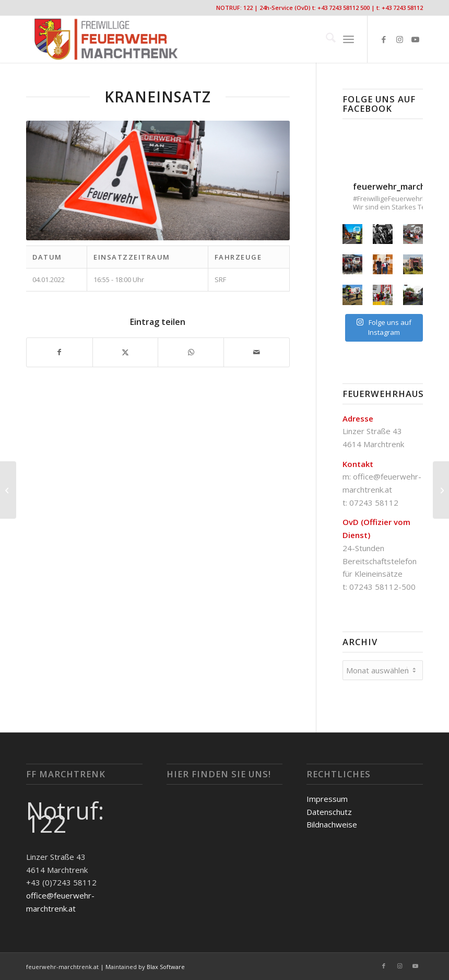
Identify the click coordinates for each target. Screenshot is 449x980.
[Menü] (348, 39)
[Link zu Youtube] (415, 39)
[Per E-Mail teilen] (257, 352)
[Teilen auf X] (126, 352)
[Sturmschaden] (441, 490)
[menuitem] (326, 39)
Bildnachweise (332, 823)
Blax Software (166, 965)
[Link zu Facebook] (384, 39)
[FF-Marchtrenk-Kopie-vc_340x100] (106, 39)
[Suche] (326, 39)
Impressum (327, 797)
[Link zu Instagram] (399, 39)
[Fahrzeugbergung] (8, 490)
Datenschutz (329, 810)
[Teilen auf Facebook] (60, 352)
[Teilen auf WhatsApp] (191, 352)
